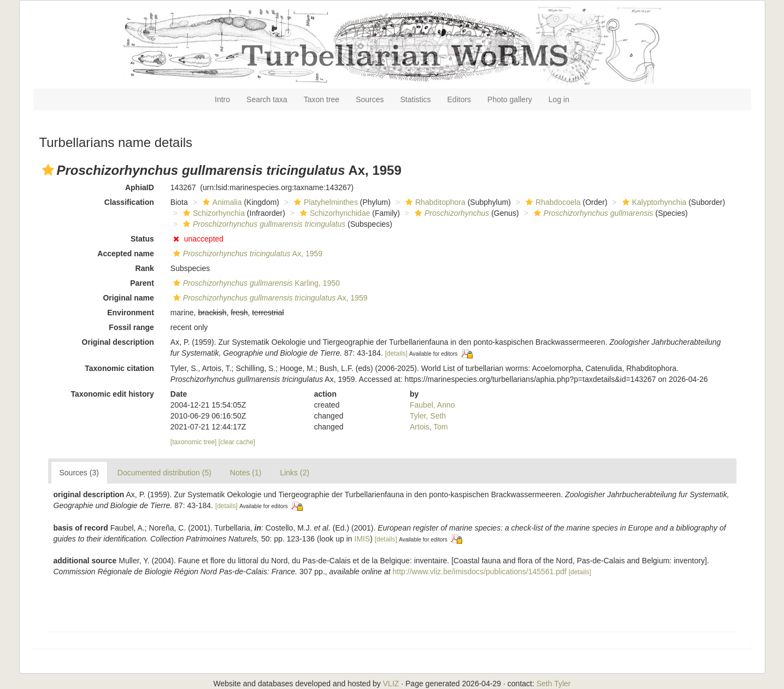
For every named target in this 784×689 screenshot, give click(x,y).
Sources (370, 99)
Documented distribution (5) (164, 473)
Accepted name (125, 254)
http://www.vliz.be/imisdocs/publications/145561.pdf (480, 572)
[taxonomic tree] (194, 442)
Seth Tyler (554, 684)
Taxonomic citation (119, 368)
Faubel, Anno (432, 405)
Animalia (221, 202)
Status (142, 239)
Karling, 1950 (255, 283)
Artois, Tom (429, 427)
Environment (131, 313)
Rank (145, 268)
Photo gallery (510, 99)
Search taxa (267, 99)
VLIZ (391, 684)
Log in (559, 99)
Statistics (416, 99)
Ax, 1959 (246, 254)
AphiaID (140, 187)
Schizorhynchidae (334, 213)
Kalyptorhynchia (653, 202)
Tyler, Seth (428, 416)
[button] (48, 170)
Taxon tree (322, 99)
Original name (128, 298)
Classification (129, 202)
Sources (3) (79, 473)
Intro (222, 99)
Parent (142, 283)
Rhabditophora (434, 202)
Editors (459, 99)
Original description (118, 342)
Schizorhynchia (213, 213)
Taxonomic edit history (113, 394)
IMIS (362, 539)
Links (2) (294, 473)
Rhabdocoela (552, 202)
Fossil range (131, 327)
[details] (396, 354)
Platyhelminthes (325, 202)
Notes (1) (246, 473)
